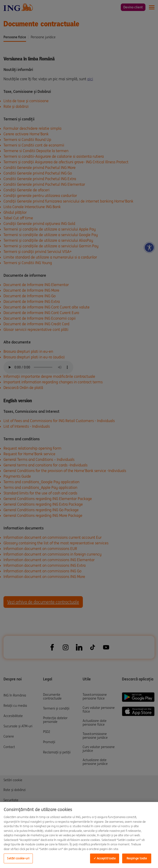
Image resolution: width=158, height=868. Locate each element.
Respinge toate (137, 858)
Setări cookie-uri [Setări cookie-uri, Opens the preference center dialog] (18, 858)
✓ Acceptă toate (105, 858)
